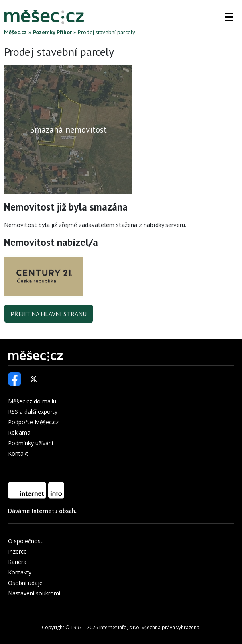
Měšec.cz (15, 32)
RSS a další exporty (33, 412)
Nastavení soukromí (34, 593)
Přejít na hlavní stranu (49, 314)
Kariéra (17, 562)
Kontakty (20, 572)
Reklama (19, 432)
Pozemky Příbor (52, 32)
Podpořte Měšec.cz (33, 422)
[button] (229, 17)
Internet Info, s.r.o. (120, 627)
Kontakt (18, 453)
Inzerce (17, 551)
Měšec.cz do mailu (32, 401)
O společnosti (26, 541)
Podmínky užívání (31, 443)
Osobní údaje (25, 583)
